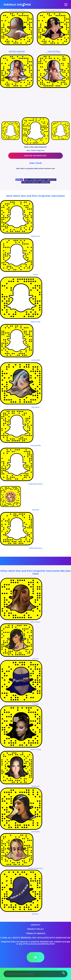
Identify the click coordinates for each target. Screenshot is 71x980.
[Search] (35, 974)
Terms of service (35, 933)
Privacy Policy (35, 929)
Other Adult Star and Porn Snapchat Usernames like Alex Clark (35, 572)
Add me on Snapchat (35, 156)
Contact (36, 925)
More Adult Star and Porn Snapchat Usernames (35, 196)
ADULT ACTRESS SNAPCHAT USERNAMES (40, 180)
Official (19, 180)
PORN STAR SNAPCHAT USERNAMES (36, 182)
